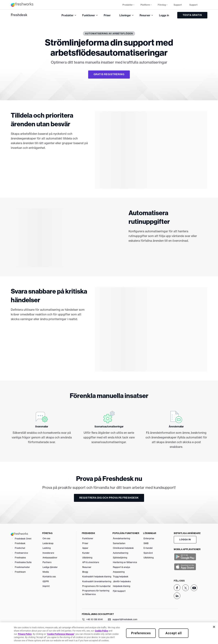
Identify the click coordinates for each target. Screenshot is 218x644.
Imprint (46, 586)
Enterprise (149, 538)
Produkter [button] (128, 5)
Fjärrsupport (119, 591)
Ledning (47, 548)
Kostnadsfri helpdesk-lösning (97, 577)
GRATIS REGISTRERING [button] (109, 74)
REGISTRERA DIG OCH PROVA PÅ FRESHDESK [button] (109, 498)
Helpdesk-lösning (122, 586)
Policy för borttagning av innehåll (67, 639)
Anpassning (119, 572)
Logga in (164, 15)
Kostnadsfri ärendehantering (97, 581)
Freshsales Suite (23, 562)
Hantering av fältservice (125, 562)
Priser (107, 15)
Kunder (86, 553)
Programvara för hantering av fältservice (96, 592)
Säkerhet (102, 639)
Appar (85, 548)
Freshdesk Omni (23, 539)
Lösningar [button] (125, 15)
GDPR (46, 581)
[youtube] (194, 588)
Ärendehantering (121, 538)
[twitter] (186, 588)
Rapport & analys (121, 567)
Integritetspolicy (39, 639)
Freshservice (21, 553)
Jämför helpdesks (122, 581)
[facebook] (177, 588)
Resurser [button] (145, 15)
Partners (47, 562)
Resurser (87, 567)
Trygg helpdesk (121, 577)
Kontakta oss (49, 577)
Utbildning (87, 558)
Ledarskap (48, 543)
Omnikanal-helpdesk (123, 548)
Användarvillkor (19, 639)
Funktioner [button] (89, 15)
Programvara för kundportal (96, 586)
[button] (204, 5)
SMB (146, 543)
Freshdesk (19, 15)
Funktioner (88, 538)
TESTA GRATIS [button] (192, 15)
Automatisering (121, 553)
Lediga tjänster (50, 567)
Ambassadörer (50, 558)
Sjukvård (148, 553)
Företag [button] (162, 5)
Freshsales (20, 558)
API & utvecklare (91, 562)
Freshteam (20, 572)
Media (46, 572)
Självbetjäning (120, 558)
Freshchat (20, 548)
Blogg (85, 572)
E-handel (148, 548)
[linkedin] (177, 596)
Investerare (48, 553)
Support (178, 5)
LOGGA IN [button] (185, 540)
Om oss (46, 538)
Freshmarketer (22, 567)
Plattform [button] (145, 5)
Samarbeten (119, 543)
